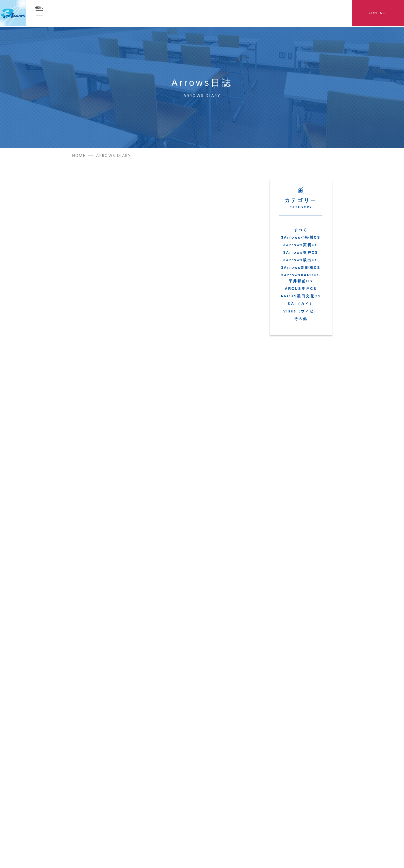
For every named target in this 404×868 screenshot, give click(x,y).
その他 (301, 320)
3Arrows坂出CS (301, 261)
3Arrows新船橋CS (301, 269)
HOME (79, 157)
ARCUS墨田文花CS (301, 297)
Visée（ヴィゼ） (301, 312)
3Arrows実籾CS (301, 246)
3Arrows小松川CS (301, 239)
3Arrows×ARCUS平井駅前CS (301, 279)
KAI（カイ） (301, 305)
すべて (301, 231)
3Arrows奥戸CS (301, 254)
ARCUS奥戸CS (301, 290)
